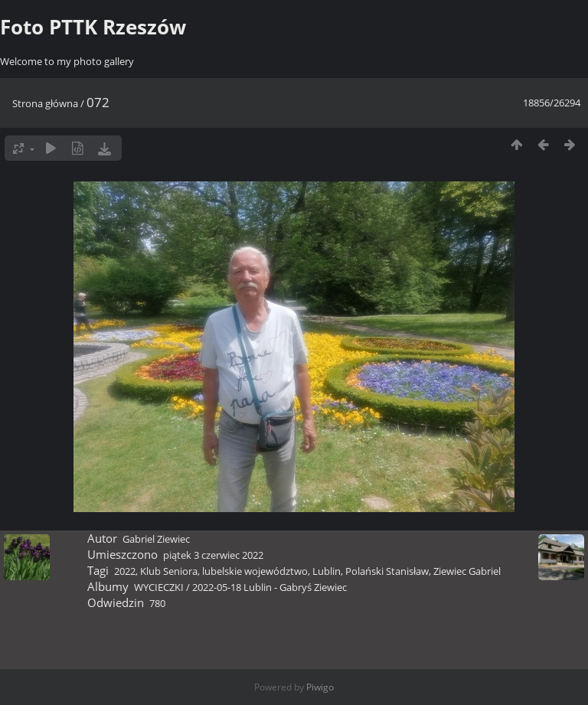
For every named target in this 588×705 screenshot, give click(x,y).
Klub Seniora (169, 571)
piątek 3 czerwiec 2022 (213, 555)
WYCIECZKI (159, 587)
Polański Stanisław (387, 571)
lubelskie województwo (255, 571)
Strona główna (45, 103)
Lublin (327, 571)
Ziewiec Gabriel (467, 571)
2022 (125, 571)
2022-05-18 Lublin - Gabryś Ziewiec (269, 587)
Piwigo (320, 687)
